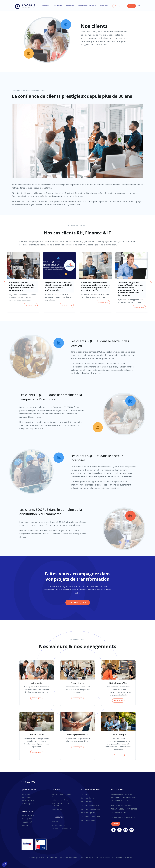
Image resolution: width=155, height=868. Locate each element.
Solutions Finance (88, 798)
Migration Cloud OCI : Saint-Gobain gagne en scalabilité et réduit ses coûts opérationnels (59, 286)
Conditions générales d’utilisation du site (42, 858)
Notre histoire (27, 794)
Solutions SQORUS (88, 820)
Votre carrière (26, 825)
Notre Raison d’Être (28, 801)
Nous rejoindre (119, 6)
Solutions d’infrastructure (91, 816)
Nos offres (71, 6)
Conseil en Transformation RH (61, 795)
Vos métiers (59, 6)
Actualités (55, 821)
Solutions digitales (88, 813)
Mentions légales (87, 858)
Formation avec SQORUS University (60, 805)
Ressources (105, 6)
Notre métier (26, 797)
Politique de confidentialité (69, 858)
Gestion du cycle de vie (60, 800)
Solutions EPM (86, 802)
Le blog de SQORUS (58, 825)
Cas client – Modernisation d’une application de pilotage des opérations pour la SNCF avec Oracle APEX (96, 286)
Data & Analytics (57, 809)
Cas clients (55, 829)
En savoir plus (31, 305)
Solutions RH (86, 794)
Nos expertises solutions (88, 6)
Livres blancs (66, 829)
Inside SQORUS (27, 822)
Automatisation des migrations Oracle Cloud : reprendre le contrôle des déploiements (22, 286)
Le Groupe (47, 6)
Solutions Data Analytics (90, 805)
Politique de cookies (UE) (105, 858)
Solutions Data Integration (91, 809)
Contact (132, 6)
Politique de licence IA (124, 858)
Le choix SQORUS (28, 804)
